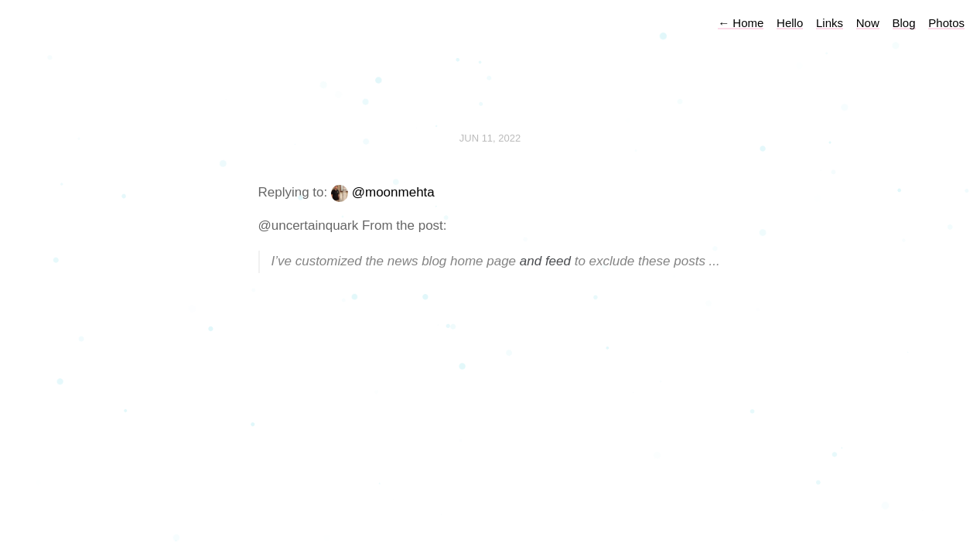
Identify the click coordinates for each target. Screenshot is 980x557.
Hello (790, 23)
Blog (904, 23)
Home (741, 23)
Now (868, 23)
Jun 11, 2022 (490, 138)
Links (830, 23)
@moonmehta (393, 192)
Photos (946, 23)
